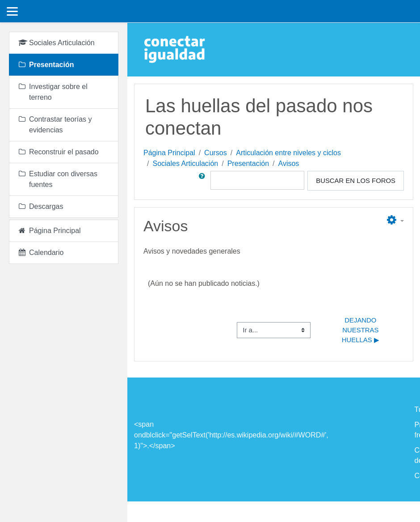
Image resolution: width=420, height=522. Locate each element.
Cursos (216, 153)
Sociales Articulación (185, 163)
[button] (204, 181)
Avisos (289, 163)
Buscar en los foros (356, 181)
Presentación (248, 163)
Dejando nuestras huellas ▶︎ (361, 330)
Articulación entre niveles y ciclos (288, 153)
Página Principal (169, 153)
